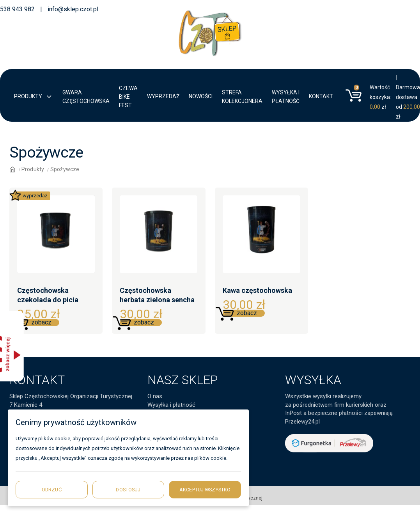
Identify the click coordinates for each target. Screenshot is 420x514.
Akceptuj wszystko (205, 490)
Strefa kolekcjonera (242, 97)
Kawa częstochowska (257, 290)
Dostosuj (128, 490)
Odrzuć (52, 490)
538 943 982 (17, 9)
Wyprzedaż (163, 96)
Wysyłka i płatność (286, 97)
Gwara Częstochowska (86, 97)
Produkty (34, 97)
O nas (155, 396)
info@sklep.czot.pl (73, 9)
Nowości (201, 96)
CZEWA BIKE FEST (128, 97)
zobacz (41, 323)
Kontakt (321, 96)
